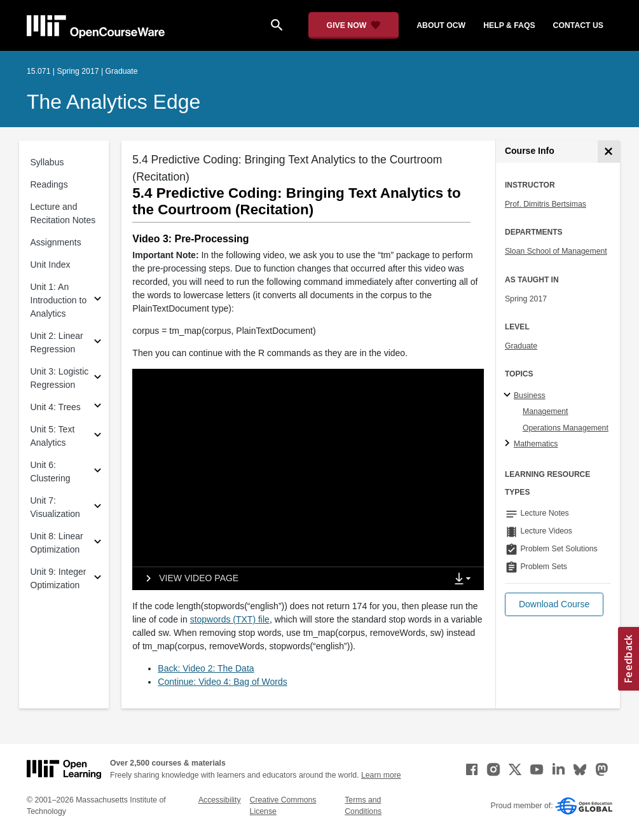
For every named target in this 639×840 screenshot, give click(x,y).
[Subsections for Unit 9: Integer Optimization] (98, 579)
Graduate (521, 346)
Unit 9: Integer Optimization (58, 578)
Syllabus (47, 162)
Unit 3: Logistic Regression (60, 378)
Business (530, 396)
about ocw (441, 25)
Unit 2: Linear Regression (57, 342)
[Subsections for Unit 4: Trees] (98, 407)
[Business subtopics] (509, 396)
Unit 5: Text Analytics (53, 436)
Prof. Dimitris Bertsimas (546, 204)
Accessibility (220, 800)
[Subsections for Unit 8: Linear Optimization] (98, 543)
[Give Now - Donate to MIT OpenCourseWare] (354, 25)
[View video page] (188, 579)
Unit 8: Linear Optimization (57, 543)
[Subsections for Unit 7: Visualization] (98, 508)
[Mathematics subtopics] (509, 444)
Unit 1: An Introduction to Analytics (59, 300)
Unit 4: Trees (56, 407)
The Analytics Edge (113, 102)
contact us (578, 25)
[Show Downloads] (465, 579)
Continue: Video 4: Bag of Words (222, 682)
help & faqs (509, 25)
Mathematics (536, 444)
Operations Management (566, 428)
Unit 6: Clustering (51, 472)
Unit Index (51, 265)
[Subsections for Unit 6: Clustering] (98, 472)
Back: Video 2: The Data (206, 668)
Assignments (56, 242)
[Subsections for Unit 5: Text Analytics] (98, 437)
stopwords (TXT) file (230, 619)
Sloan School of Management (556, 251)
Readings (49, 184)
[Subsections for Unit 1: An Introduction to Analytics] (98, 300)
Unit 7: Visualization (55, 507)
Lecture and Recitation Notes (63, 213)
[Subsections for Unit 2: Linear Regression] (98, 343)
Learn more (381, 775)
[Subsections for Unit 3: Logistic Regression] (98, 379)
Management (546, 411)
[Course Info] (609, 152)
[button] (554, 604)
